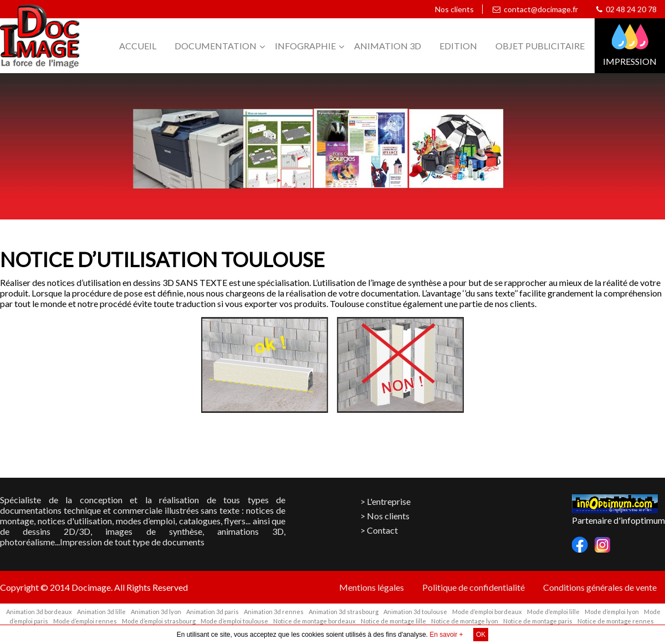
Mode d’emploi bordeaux (487, 612)
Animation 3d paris (213, 612)
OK (481, 635)
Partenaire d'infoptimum (618, 520)
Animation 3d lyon (156, 612)
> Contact (379, 530)
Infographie (305, 46)
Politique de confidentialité (474, 587)
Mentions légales (372, 587)
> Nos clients (385, 516)
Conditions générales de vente (600, 587)
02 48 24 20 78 (626, 9)
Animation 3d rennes (274, 612)
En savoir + (446, 635)
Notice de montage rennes (616, 621)
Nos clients (453, 9)
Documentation (216, 46)
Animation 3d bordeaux (39, 612)
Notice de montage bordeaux (314, 621)
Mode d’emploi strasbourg (159, 621)
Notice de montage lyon (465, 621)
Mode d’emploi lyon (612, 612)
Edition (458, 46)
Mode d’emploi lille (553, 612)
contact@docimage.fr (535, 9)
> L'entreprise (385, 501)
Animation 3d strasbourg (344, 612)
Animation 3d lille (101, 612)
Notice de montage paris (538, 621)
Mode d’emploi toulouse (234, 621)
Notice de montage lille (393, 621)
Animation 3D (388, 46)
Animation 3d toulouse (415, 612)
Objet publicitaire (540, 46)
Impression (630, 61)
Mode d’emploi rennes (85, 621)
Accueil (138, 46)
